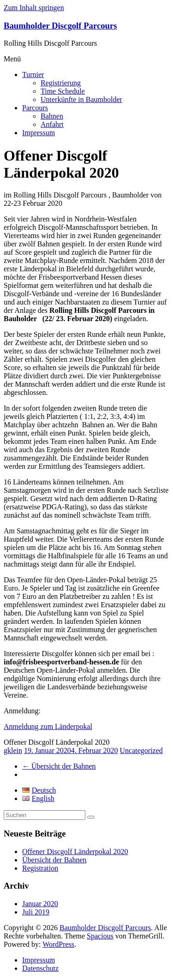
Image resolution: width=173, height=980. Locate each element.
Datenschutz (40, 968)
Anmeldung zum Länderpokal (48, 726)
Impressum (39, 133)
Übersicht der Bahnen (59, 766)
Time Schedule (63, 91)
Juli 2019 (36, 912)
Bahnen (52, 116)
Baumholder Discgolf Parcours (60, 26)
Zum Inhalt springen (34, 8)
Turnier (33, 75)
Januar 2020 (40, 904)
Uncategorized (141, 750)
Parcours (35, 108)
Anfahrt (52, 124)
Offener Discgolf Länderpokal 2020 (75, 852)
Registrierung (61, 83)
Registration (40, 868)
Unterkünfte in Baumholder (81, 99)
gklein (13, 750)
